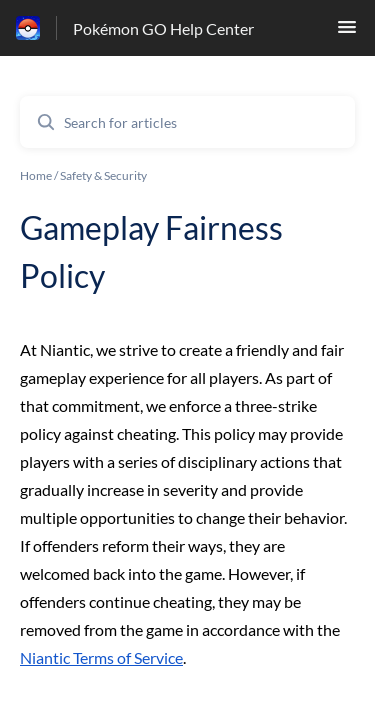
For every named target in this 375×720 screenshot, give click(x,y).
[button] (347, 32)
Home (36, 175)
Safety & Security (103, 175)
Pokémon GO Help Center (163, 28)
